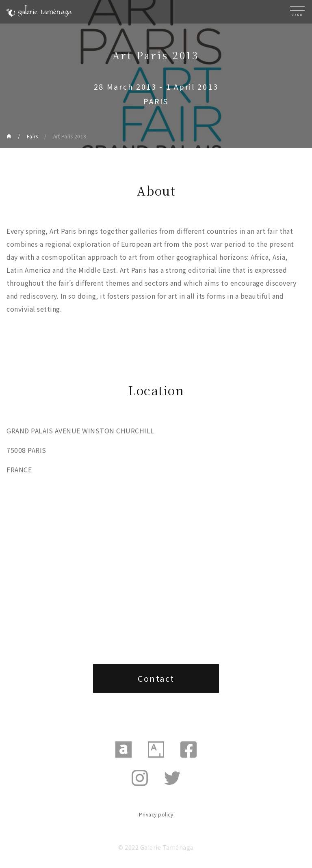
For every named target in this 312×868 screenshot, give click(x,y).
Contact (156, 678)
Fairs (32, 136)
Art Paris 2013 (70, 136)
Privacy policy (156, 814)
